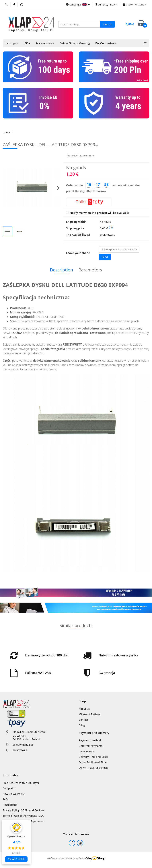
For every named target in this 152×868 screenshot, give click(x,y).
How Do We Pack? (13, 794)
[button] (82, 701)
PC (27, 43)
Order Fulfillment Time (93, 762)
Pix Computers (105, 43)
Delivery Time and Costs (93, 757)
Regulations (10, 805)
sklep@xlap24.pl (23, 745)
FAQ (5, 799)
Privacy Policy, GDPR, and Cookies (23, 810)
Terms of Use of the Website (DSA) (24, 816)
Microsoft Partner (89, 714)
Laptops (12, 43)
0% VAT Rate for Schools (93, 768)
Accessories (45, 43)
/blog (82, 725)
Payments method (90, 740)
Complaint (9, 788)
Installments (86, 751)
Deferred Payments (91, 746)
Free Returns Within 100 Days (21, 783)
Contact (83, 720)
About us (84, 709)
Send (105, 257)
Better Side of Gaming (75, 43)
